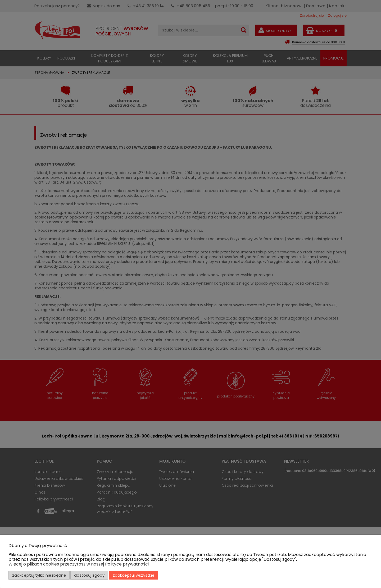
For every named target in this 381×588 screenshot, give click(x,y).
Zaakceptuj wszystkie (134, 575)
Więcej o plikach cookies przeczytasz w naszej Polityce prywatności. (79, 564)
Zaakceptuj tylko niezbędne (39, 575)
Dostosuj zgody (89, 575)
